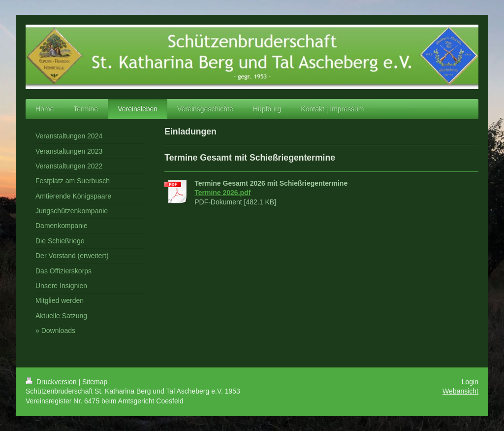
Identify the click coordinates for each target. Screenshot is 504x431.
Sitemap (95, 382)
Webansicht (460, 391)
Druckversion (52, 382)
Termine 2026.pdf (222, 193)
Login (470, 382)
